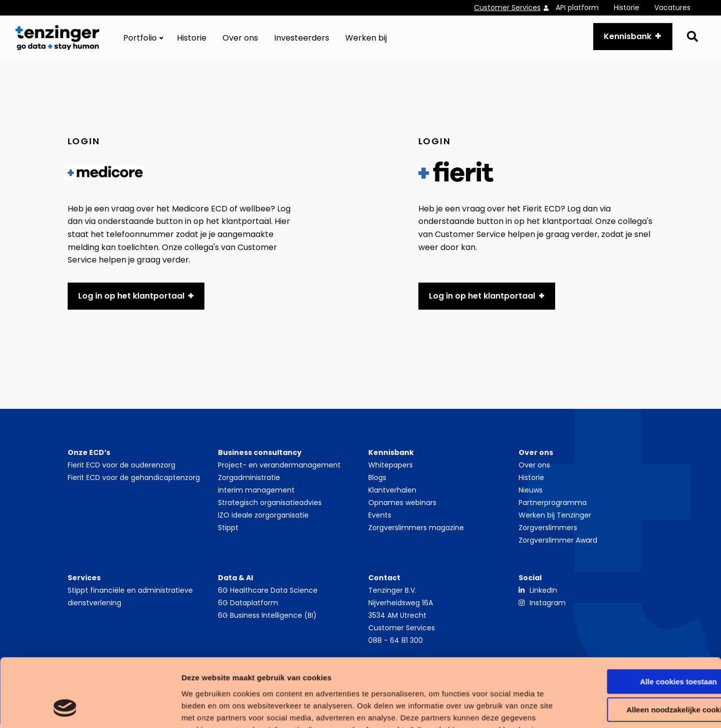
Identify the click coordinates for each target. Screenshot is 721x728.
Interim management (256, 494)
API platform (577, 8)
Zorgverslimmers (548, 531)
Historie (627, 8)
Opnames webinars (402, 506)
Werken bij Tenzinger (555, 519)
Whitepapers (391, 468)
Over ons (240, 40)
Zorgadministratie (249, 481)
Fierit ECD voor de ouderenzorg (122, 468)
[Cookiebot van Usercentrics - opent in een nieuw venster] (65, 708)
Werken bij (366, 40)
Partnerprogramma (553, 506)
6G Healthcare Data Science (268, 594)
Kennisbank (626, 38)
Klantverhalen (392, 494)
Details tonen (155, 708)
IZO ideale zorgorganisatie (263, 519)
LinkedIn (543, 594)
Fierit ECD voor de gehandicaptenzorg (134, 481)
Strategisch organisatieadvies (270, 506)
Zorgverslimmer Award (558, 544)
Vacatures (672, 8)
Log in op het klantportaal (131, 299)
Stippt (228, 531)
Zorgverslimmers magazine (416, 531)
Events (380, 519)
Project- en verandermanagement (279, 468)
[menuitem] (515, 8)
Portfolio (140, 40)
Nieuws (531, 494)
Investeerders (302, 40)
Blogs (377, 481)
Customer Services (507, 8)
